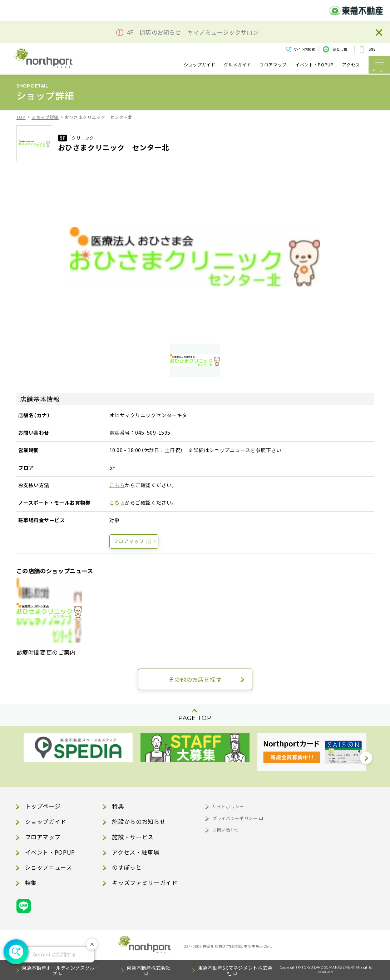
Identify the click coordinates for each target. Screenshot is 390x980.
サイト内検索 (304, 49)
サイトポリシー (228, 806)
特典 (118, 806)
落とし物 (340, 49)
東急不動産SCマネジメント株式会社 (235, 971)
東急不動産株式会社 (149, 968)
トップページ (43, 806)
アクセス (351, 64)
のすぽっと (127, 867)
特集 (31, 882)
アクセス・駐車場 (135, 852)
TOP (21, 117)
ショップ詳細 (45, 117)
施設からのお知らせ (139, 821)
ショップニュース (49, 867)
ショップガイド (199, 64)
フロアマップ (273, 64)
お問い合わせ (226, 829)
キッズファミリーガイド (145, 882)
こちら (117, 485)
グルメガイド (237, 64)
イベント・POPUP (314, 64)
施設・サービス (133, 837)
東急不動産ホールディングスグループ (61, 971)
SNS (372, 49)
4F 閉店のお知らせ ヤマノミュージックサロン (193, 32)
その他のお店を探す (195, 679)
